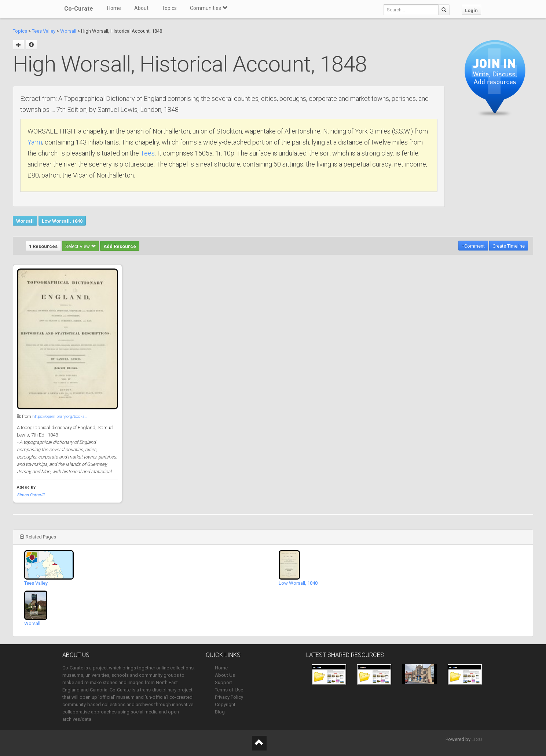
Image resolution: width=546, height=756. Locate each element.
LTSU (477, 739)
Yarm (35, 142)
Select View (80, 246)
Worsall (68, 31)
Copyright (225, 704)
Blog (220, 712)
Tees (148, 153)
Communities (209, 8)
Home (114, 8)
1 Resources (43, 246)
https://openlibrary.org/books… (60, 417)
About (141, 8)
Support (223, 682)
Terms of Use (229, 690)
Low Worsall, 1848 (62, 221)
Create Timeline (509, 246)
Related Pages (38, 537)
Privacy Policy (229, 697)
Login (471, 10)
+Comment (473, 246)
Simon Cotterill (31, 495)
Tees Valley (44, 31)
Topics (169, 8)
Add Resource (120, 246)
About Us (225, 675)
